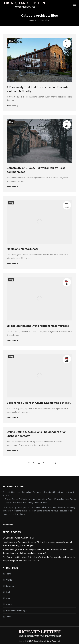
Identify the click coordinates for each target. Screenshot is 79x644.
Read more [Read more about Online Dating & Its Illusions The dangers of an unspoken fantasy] (12, 451)
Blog (11, 41)
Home (9, 574)
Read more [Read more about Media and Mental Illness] (12, 264)
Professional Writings (16, 611)
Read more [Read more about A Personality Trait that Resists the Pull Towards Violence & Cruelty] (12, 106)
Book (8, 592)
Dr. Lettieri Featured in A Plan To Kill (18, 538)
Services (10, 586)
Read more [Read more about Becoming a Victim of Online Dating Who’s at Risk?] (12, 418)
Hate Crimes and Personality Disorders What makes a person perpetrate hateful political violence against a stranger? (37, 544)
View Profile (8, 525)
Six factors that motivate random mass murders (38, 326)
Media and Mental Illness (23, 249)
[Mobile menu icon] (75, 5)
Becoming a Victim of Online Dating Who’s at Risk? (39, 403)
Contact (10, 617)
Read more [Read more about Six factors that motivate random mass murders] (12, 341)
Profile (9, 580)
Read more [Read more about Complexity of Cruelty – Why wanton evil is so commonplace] (12, 187)
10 (54, 463)
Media (9, 604)
